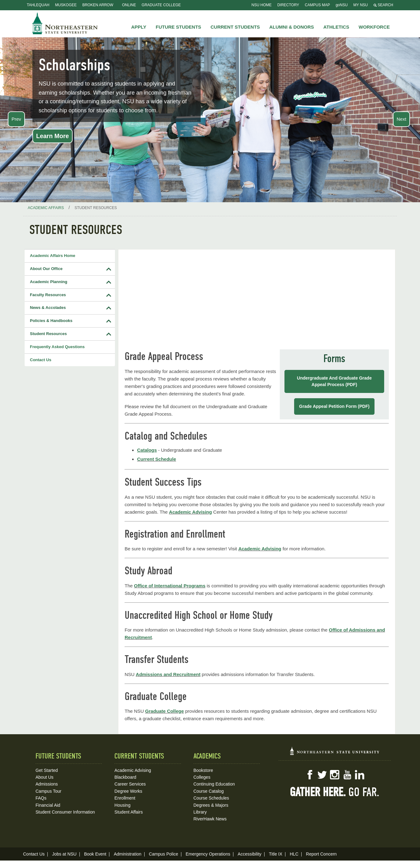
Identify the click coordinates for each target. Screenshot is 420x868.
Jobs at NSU (64, 854)
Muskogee (66, 5)
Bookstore (203, 770)
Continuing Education (214, 784)
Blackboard (125, 777)
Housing (122, 805)
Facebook (310, 775)
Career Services (130, 784)
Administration (128, 854)
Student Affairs (129, 812)
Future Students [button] (179, 27)
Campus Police (164, 854)
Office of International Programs (170, 586)
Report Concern (321, 854)
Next (401, 119)
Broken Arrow (98, 5)
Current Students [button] (235, 27)
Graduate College (161, 5)
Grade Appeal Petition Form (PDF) (334, 406)
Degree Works (128, 791)
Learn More (52, 136)
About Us (45, 777)
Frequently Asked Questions (57, 347)
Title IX (276, 854)
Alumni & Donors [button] (291, 27)
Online (129, 5)
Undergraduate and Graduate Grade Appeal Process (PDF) (334, 381)
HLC (294, 854)
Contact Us (41, 360)
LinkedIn (360, 775)
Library (200, 812)
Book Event (95, 854)
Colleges (202, 777)
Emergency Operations (208, 854)
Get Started (47, 770)
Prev (16, 119)
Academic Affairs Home (52, 256)
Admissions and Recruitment (168, 674)
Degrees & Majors (211, 805)
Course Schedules (211, 798)
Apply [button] (139, 27)
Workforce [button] (374, 27)
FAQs (41, 798)
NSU (65, 23)
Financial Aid (48, 805)
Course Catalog (209, 791)
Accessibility (250, 854)
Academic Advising (190, 512)
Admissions (47, 784)
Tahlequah (38, 5)
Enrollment (125, 798)
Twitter (322, 775)
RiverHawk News (210, 819)
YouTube (347, 775)
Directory (288, 5)
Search (383, 5)
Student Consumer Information (65, 812)
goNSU (342, 5)
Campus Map (317, 5)
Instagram (335, 775)
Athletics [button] (336, 27)
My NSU (360, 5)
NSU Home (262, 5)
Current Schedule (157, 459)
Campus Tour (48, 791)
